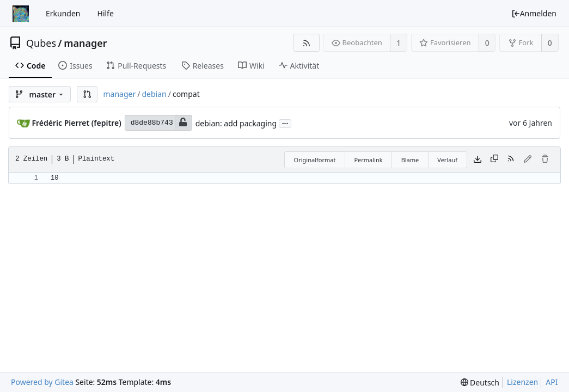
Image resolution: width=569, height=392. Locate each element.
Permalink (368, 160)
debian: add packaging (236, 123)
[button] (87, 94)
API (552, 382)
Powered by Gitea (42, 382)
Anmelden (534, 13)
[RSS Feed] (306, 43)
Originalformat (315, 160)
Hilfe (106, 13)
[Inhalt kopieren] (494, 160)
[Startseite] (21, 14)
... (285, 123)
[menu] (480, 382)
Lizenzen (522, 382)
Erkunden (63, 13)
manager (85, 43)
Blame (410, 160)
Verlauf (447, 160)
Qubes (41, 43)
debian (154, 94)
